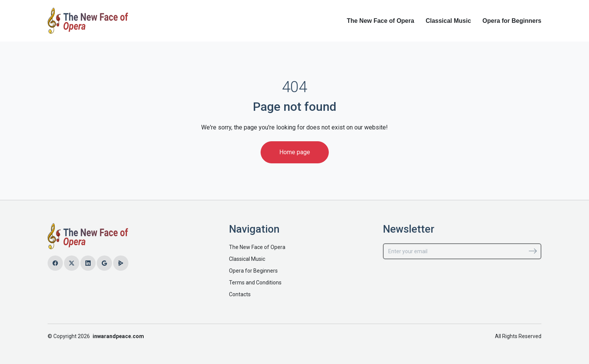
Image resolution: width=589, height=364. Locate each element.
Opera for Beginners (512, 21)
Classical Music (448, 21)
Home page (295, 152)
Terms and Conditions (255, 283)
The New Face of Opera (380, 21)
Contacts (240, 294)
